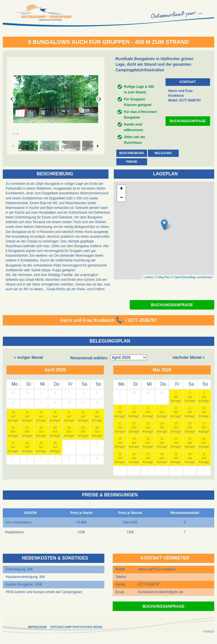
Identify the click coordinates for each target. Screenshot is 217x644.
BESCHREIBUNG (132, 153)
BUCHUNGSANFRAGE (188, 121)
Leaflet (148, 277)
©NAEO (209, 631)
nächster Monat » (189, 357)
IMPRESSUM (37, 627)
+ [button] (122, 189)
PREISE (132, 162)
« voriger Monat (28, 357)
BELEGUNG (163, 153)
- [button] (121, 197)
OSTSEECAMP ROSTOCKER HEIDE (76, 627)
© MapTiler (163, 277)
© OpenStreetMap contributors (192, 277)
